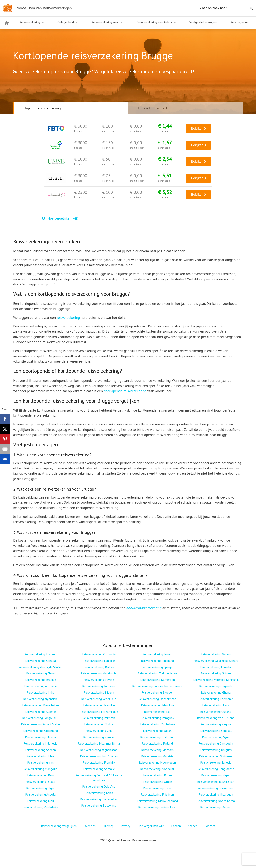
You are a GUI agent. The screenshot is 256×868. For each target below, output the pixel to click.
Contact (210, 826)
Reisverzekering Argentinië (40, 699)
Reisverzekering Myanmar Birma (99, 743)
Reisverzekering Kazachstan (40, 705)
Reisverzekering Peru (40, 775)
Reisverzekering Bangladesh (216, 769)
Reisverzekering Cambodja (216, 743)
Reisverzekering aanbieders (154, 22)
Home (7, 25)
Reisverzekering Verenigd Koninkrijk (216, 680)
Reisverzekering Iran (40, 762)
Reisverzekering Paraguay (157, 718)
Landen (176, 826)
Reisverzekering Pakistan (99, 718)
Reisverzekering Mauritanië (99, 673)
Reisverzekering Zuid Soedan (99, 756)
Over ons (90, 826)
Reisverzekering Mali (40, 801)
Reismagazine (239, 22)
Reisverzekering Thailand (157, 661)
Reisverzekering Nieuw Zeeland (157, 801)
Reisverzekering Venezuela (99, 699)
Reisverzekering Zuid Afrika (40, 807)
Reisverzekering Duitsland (157, 737)
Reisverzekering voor (105, 22)
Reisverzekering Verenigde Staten (40, 667)
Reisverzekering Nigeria (99, 692)
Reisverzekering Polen (157, 775)
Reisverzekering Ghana (216, 692)
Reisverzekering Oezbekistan (157, 699)
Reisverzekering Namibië (99, 705)
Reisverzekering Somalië (99, 769)
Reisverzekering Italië (157, 788)
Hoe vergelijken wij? (60, 218)
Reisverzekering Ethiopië (99, 661)
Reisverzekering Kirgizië (216, 724)
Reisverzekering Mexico (40, 737)
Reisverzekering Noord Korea (216, 801)
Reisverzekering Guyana (216, 712)
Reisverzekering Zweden (157, 692)
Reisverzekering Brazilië (40, 680)
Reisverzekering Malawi (216, 807)
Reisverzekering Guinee (216, 673)
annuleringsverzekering (144, 608)
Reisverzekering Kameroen (157, 680)
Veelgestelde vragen (203, 22)
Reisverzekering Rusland (40, 654)
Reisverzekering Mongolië (40, 769)
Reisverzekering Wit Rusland (216, 718)
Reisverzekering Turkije (99, 724)
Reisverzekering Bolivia (99, 667)
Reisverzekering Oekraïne (99, 786)
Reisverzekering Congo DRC (40, 718)
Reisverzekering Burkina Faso (157, 807)
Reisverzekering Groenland (40, 731)
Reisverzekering (30, 22)
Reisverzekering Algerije (40, 712)
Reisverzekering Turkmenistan (157, 673)
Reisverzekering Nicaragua (216, 794)
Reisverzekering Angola (40, 794)
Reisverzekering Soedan (40, 750)
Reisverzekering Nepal (216, 775)
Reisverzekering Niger (40, 788)
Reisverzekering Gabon (216, 654)
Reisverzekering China (40, 673)
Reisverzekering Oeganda (216, 686)
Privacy (126, 826)
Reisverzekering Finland (157, 743)
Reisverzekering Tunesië (216, 762)
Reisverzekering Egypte (99, 680)
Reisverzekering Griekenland (216, 788)
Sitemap (108, 826)
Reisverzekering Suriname (216, 756)
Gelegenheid (66, 22)
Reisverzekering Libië (40, 756)
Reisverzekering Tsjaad (40, 782)
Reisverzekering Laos (216, 705)
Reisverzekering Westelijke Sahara (216, 661)
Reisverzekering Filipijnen (157, 794)
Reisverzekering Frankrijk (99, 762)
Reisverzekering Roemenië (216, 699)
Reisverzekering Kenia (99, 793)
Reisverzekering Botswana (99, 805)
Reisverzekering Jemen (157, 654)
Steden (193, 826)
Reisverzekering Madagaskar (99, 799)
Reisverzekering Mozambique (99, 712)
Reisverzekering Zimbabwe (157, 724)
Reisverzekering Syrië (216, 737)
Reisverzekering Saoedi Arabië (40, 724)
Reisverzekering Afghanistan (99, 750)
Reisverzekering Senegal (216, 731)
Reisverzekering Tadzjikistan (216, 782)
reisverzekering (68, 317)
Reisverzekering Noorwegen (157, 762)
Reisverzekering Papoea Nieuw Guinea (157, 686)
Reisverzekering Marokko (157, 705)
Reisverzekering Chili (99, 731)
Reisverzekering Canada (40, 661)
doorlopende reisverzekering (125, 391)
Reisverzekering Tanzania (99, 686)
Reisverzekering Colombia (99, 654)
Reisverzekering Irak (157, 712)
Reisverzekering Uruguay (216, 750)
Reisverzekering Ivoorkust (157, 769)
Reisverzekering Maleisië (157, 756)
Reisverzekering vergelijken (59, 826)
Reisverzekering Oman (157, 782)
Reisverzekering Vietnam (157, 750)
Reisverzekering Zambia (99, 737)
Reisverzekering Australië (40, 686)
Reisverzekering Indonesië (40, 743)
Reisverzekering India (40, 692)
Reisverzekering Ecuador (216, 667)
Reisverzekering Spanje (157, 667)
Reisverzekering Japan (157, 731)
